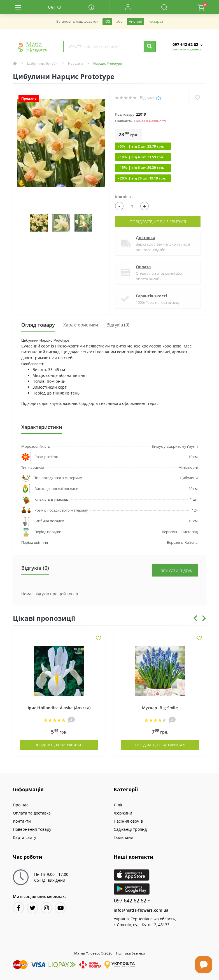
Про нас (21, 805)
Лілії (118, 805)
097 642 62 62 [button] (132, 901)
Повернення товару (32, 829)
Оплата (143, 267)
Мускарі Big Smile (160, 708)
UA (51, 7)
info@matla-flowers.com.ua (141, 910)
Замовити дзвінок (187, 49)
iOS (107, 21)
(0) (159, 98)
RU (59, 7)
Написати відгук (175, 570)
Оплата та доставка (32, 813)
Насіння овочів (128, 821)
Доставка (145, 238)
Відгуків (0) (118, 325)
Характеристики (81, 325)
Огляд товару (38, 325)
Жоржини (123, 813)
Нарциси (75, 63)
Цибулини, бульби (42, 63)
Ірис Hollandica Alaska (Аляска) (59, 708)
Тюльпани (124, 837)
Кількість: (124, 197)
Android (136, 21)
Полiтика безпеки (131, 953)
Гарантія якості (151, 296)
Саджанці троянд (130, 829)
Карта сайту (25, 837)
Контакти (22, 821)
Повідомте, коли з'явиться (158, 222)
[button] (128, 7)
